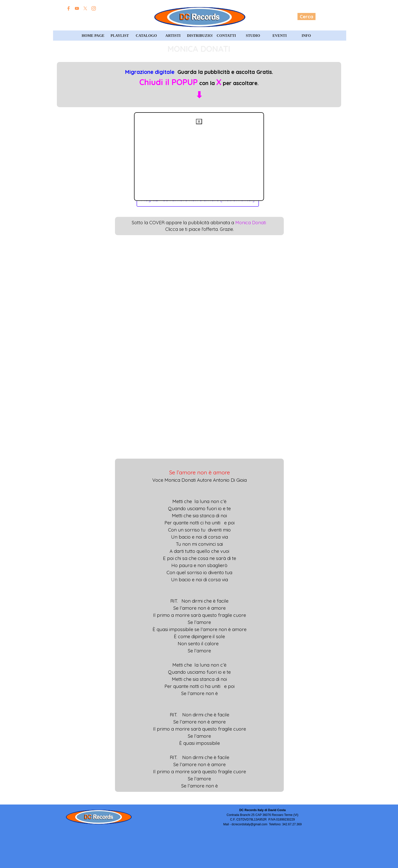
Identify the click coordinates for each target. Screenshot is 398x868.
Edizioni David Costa (94, 17)
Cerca (306, 17)
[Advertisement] (199, 160)
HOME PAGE (93, 36)
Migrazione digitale (150, 72)
